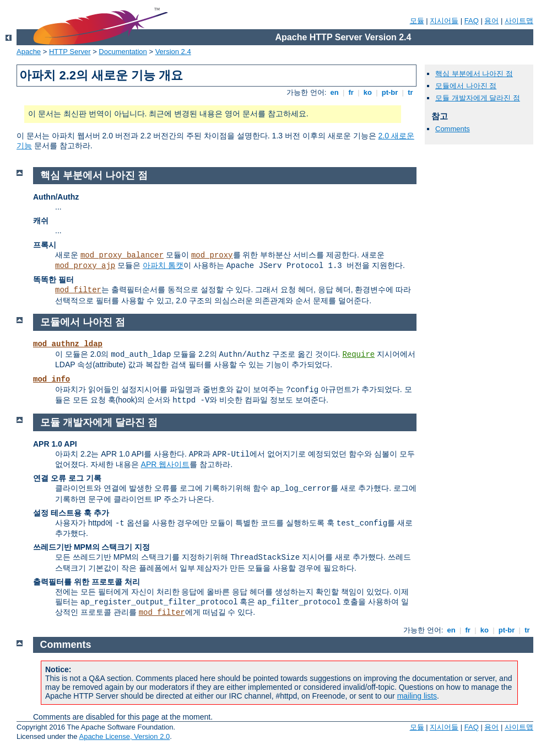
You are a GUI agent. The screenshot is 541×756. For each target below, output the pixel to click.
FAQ (472, 21)
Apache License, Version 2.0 (124, 736)
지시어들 (444, 21)
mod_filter (78, 290)
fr (351, 92)
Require (358, 355)
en (334, 92)
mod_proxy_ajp (85, 266)
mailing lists (417, 696)
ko (367, 92)
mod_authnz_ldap (68, 344)
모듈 (417, 21)
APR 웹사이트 (166, 464)
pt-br (390, 92)
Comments (453, 129)
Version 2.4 (173, 52)
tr (411, 92)
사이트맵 (519, 21)
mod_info (52, 379)
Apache (29, 52)
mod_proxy (212, 255)
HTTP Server (70, 52)
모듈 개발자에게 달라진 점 (478, 98)
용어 (491, 21)
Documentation (123, 52)
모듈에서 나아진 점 (466, 86)
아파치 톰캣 (163, 265)
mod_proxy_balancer (122, 255)
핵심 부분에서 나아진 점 (474, 74)
